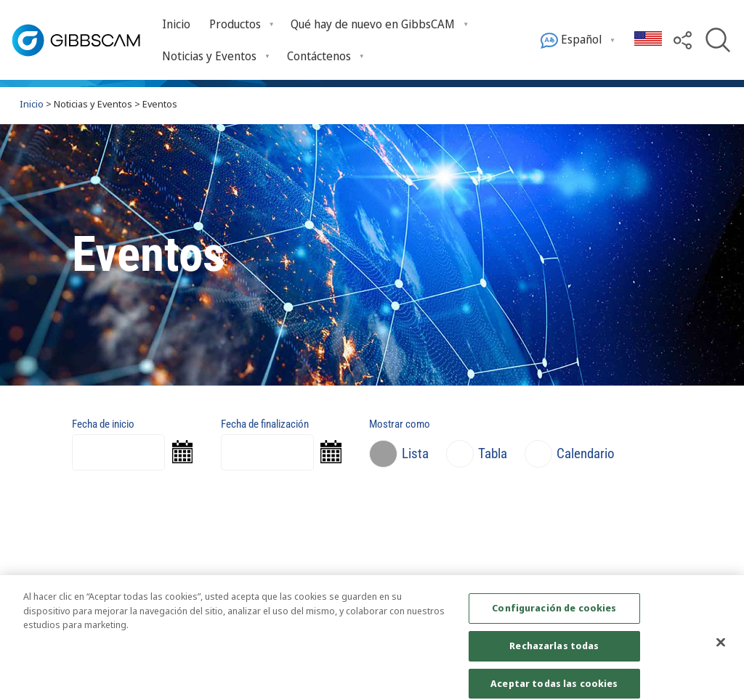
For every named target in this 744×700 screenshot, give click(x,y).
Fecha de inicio (103, 424)
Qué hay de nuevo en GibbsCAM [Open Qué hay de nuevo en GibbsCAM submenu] (373, 24)
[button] (683, 39)
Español (571, 40)
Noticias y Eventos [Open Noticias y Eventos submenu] (209, 56)
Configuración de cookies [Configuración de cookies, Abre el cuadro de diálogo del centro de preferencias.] (554, 616)
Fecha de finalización (265, 424)
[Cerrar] (721, 651)
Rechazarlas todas (554, 654)
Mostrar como (400, 424)
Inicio (176, 24)
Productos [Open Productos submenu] (235, 24)
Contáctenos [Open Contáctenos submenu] (319, 56)
